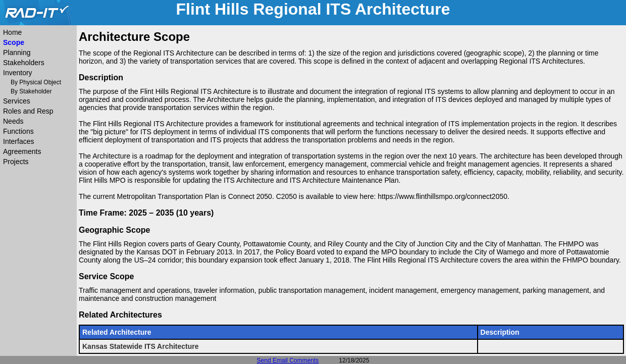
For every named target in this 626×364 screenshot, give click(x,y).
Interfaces (18, 141)
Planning (17, 53)
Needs (13, 121)
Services (17, 101)
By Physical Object (36, 82)
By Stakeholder (31, 91)
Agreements (22, 151)
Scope (14, 42)
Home (12, 32)
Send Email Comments (288, 360)
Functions (18, 131)
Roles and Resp (28, 111)
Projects (16, 162)
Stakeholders (24, 63)
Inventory (18, 73)
